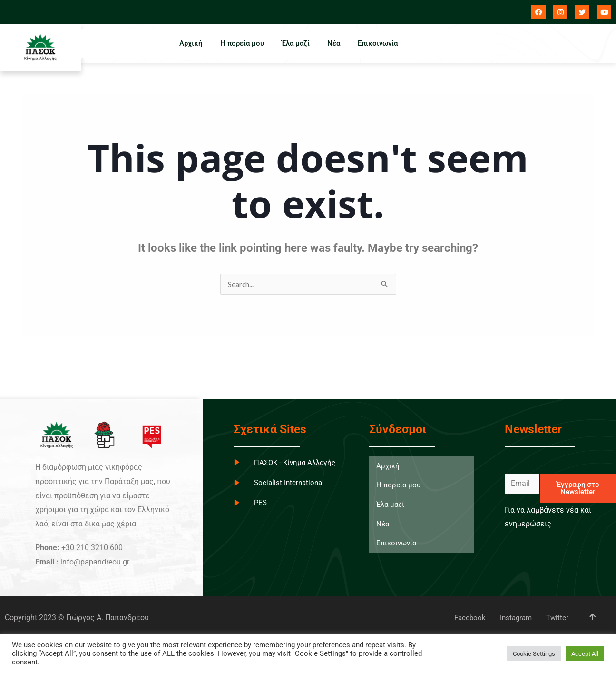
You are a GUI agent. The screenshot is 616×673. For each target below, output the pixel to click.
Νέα (335, 43)
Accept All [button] (585, 654)
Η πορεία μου (241, 43)
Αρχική (188, 43)
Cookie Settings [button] (534, 654)
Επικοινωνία (381, 43)
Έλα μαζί (296, 43)
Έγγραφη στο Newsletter (578, 489)
